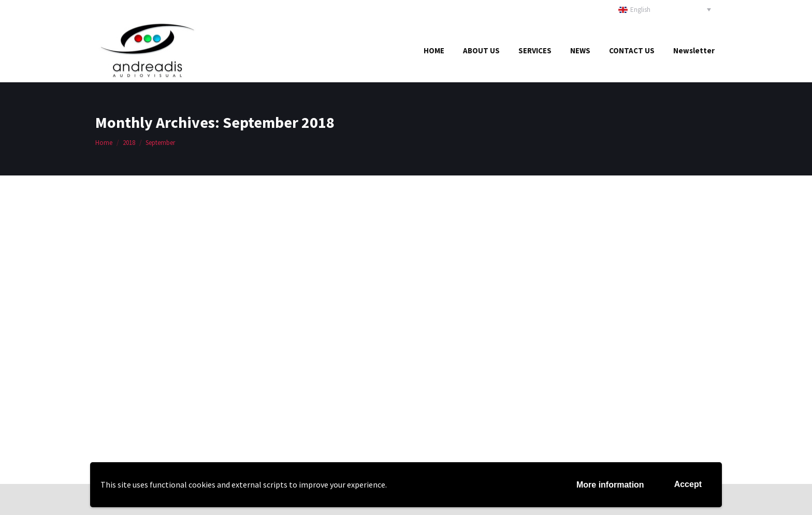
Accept (688, 484)
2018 (129, 143)
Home (104, 143)
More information (610, 485)
